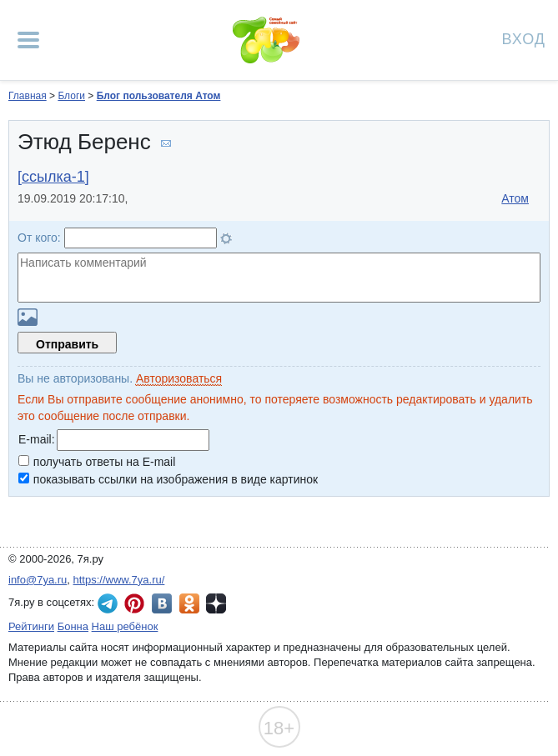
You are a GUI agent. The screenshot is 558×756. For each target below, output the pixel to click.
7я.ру (216, 603)
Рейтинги (31, 626)
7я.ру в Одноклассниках (189, 603)
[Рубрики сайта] (28, 40)
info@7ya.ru (38, 580)
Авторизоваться (179, 378)
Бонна (73, 626)
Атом (515, 198)
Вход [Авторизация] (524, 38)
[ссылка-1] (53, 177)
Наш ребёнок (125, 626)
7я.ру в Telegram (108, 603)
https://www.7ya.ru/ (119, 580)
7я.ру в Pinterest (134, 603)
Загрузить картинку (28, 317)
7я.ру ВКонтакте (162, 603)
